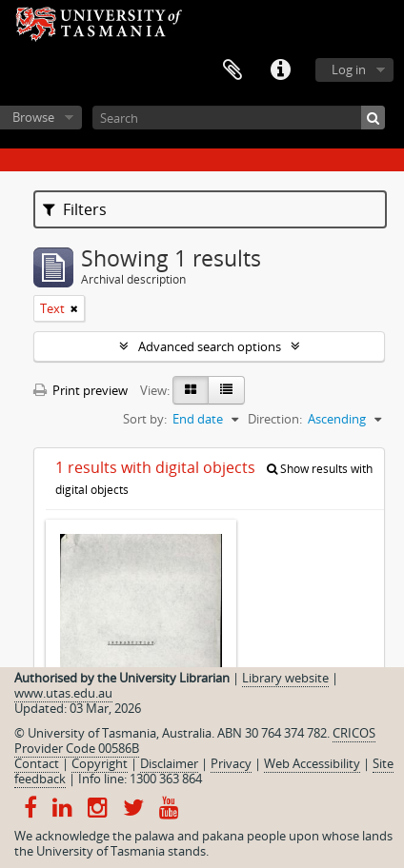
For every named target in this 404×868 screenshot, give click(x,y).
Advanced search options (210, 346)
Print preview (81, 390)
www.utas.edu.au (63, 693)
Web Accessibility (312, 763)
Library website (285, 678)
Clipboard (232, 70)
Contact (37, 763)
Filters (75, 209)
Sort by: (145, 419)
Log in (349, 69)
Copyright (100, 763)
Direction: (275, 419)
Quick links (280, 70)
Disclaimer (169, 763)
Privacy (231, 763)
